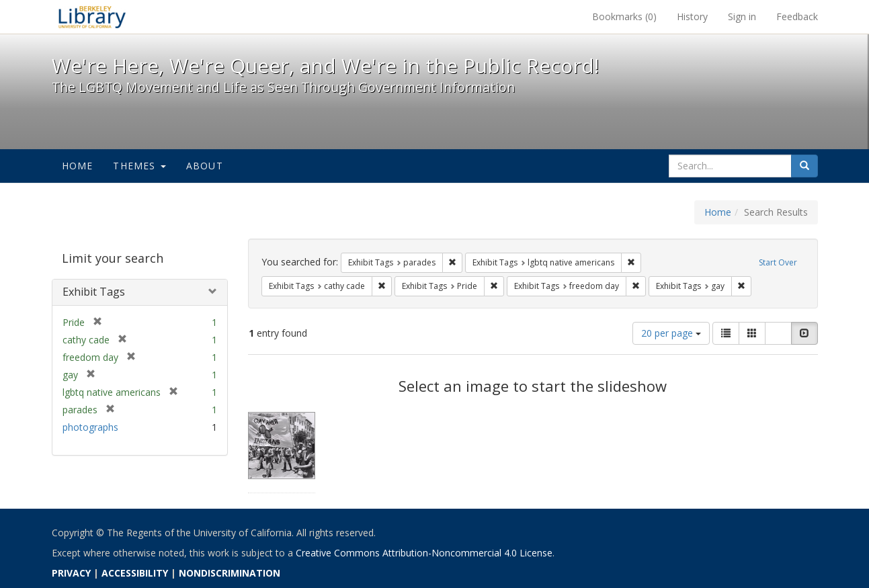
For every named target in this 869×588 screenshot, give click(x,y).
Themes (139, 166)
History (692, 16)
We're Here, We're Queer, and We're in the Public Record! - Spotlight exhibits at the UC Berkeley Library (92, 17)
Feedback (797, 16)
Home (78, 166)
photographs (90, 427)
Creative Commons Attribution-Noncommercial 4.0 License (424, 553)
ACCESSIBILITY (135, 573)
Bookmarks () (624, 16)
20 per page (671, 333)
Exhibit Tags (94, 292)
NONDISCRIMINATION (230, 573)
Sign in (742, 16)
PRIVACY (71, 573)
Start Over (778, 262)
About (205, 166)
